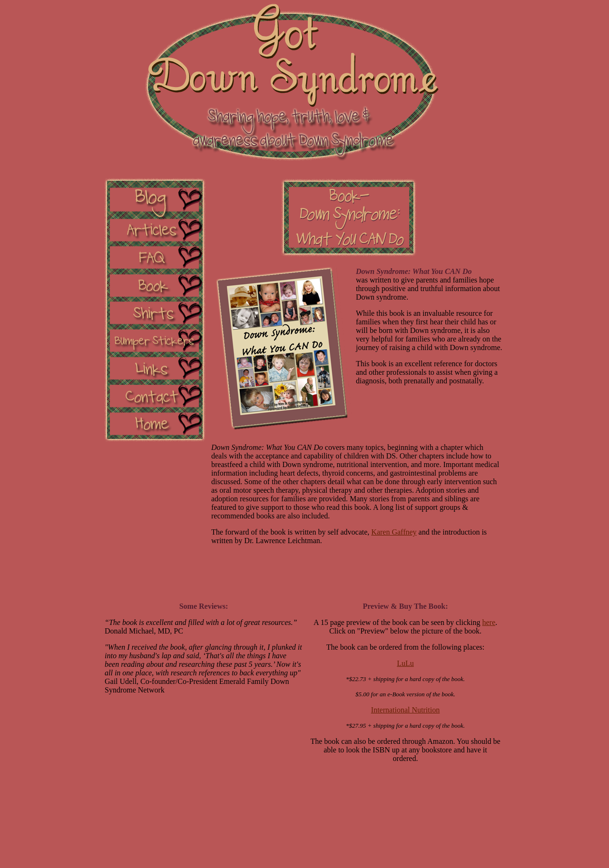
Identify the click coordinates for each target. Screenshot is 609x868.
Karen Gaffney (394, 532)
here (489, 622)
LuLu (405, 663)
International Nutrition (405, 710)
